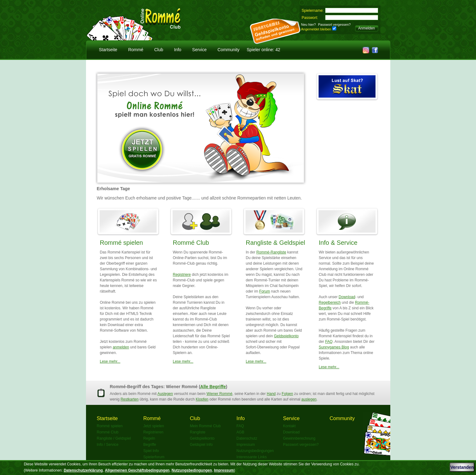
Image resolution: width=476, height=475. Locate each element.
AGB (240, 432)
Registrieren (154, 432)
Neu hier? (309, 25)
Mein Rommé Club (205, 426)
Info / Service (108, 445)
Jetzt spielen (154, 426)
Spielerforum (154, 457)
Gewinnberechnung (299, 438)
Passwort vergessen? (334, 25)
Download (347, 297)
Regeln (149, 438)
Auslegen (165, 394)
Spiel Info (151, 451)
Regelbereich (330, 302)
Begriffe (150, 445)
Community (229, 50)
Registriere (182, 275)
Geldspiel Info (201, 445)
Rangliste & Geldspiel (276, 243)
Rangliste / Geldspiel (114, 438)
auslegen (309, 399)
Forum (265, 291)
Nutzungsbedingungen (255, 451)
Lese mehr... (110, 361)
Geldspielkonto (286, 336)
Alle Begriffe (213, 387)
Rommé (136, 50)
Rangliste (198, 432)
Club (159, 50)
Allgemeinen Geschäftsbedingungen (137, 470)
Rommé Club (191, 243)
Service (199, 50)
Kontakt (290, 426)
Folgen (287, 394)
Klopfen (202, 399)
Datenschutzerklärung (83, 470)
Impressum (246, 445)
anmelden (121, 347)
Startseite (108, 50)
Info (177, 50)
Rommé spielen (122, 243)
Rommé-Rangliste (271, 252)
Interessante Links (252, 457)
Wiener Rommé (219, 394)
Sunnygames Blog (334, 347)
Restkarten (129, 399)
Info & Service (338, 243)
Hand (271, 394)
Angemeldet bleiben (316, 29)
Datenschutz (247, 438)
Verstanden (462, 467)
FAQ (329, 342)
